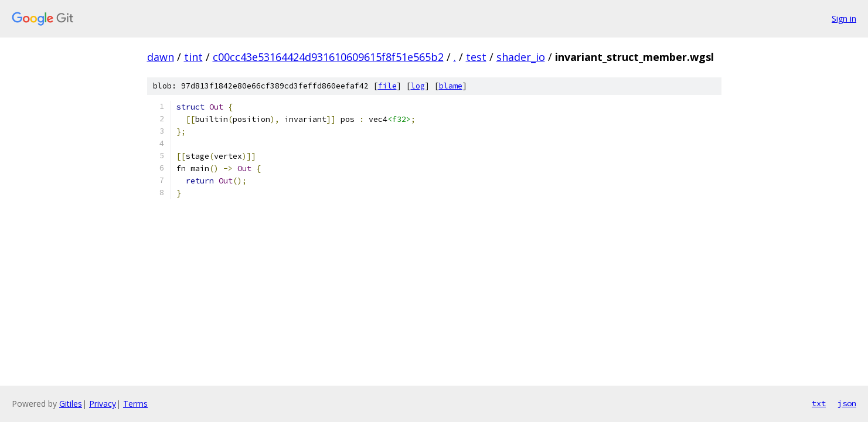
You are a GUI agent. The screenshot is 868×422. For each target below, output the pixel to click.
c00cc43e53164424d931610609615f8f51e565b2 (328, 57)
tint (193, 57)
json (847, 403)
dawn (161, 57)
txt (819, 403)
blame (451, 86)
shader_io (521, 57)
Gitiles (71, 404)
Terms (135, 404)
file (387, 86)
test (476, 57)
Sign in (844, 18)
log (418, 86)
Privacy (103, 404)
